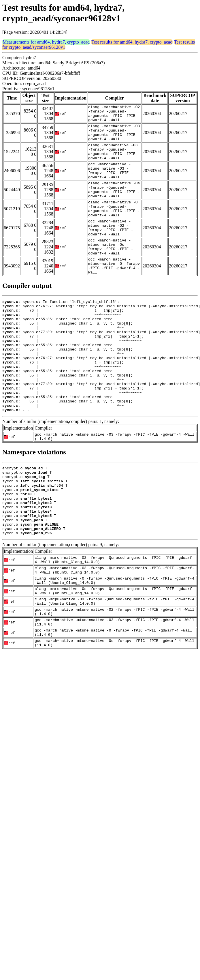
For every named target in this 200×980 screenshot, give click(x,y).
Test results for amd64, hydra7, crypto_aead (132, 42)
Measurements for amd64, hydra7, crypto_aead (46, 42)
